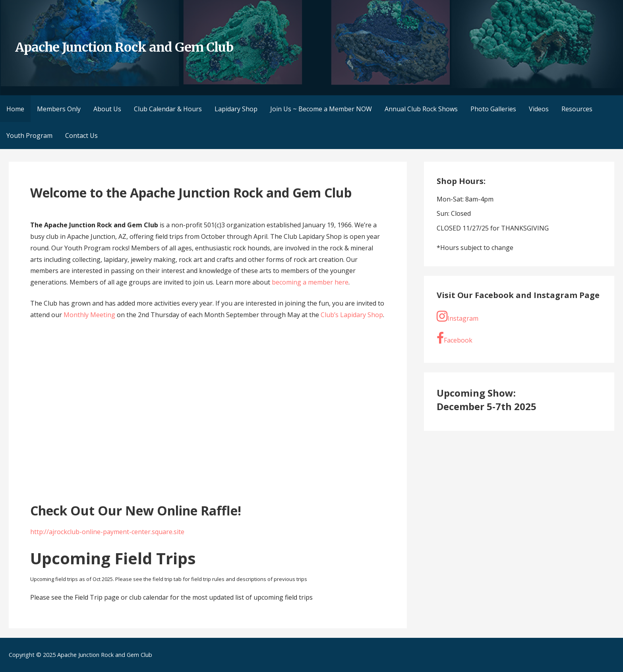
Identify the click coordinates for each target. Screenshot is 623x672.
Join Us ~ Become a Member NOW (321, 109)
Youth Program (29, 136)
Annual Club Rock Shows (421, 109)
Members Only (59, 109)
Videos (539, 109)
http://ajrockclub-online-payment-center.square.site (107, 532)
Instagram (458, 316)
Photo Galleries (493, 109)
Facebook (455, 338)
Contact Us (81, 136)
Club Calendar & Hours (168, 109)
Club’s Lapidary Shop (352, 315)
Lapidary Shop (236, 109)
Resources (577, 109)
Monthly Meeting (89, 315)
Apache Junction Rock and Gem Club (124, 47)
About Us (107, 109)
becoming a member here (310, 282)
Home (15, 109)
